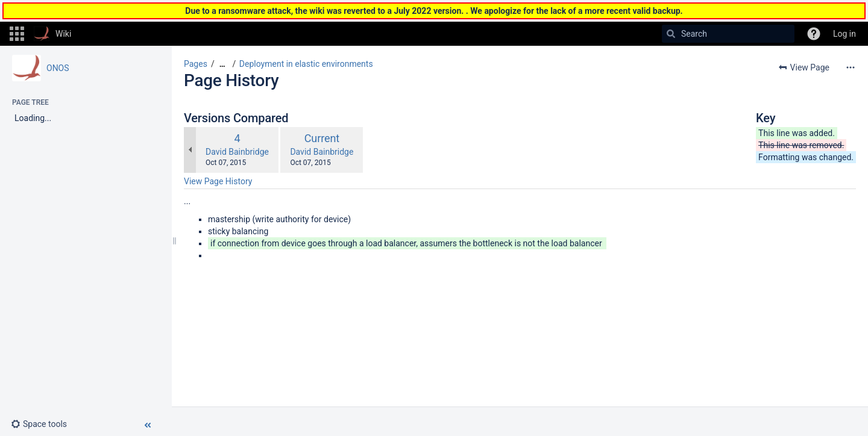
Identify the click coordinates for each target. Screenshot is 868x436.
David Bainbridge (237, 152)
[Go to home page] (52, 34)
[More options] (851, 67)
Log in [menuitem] (844, 34)
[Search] (671, 34)
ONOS (58, 68)
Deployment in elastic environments (306, 64)
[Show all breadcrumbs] (222, 64)
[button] (17, 34)
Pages (196, 64)
